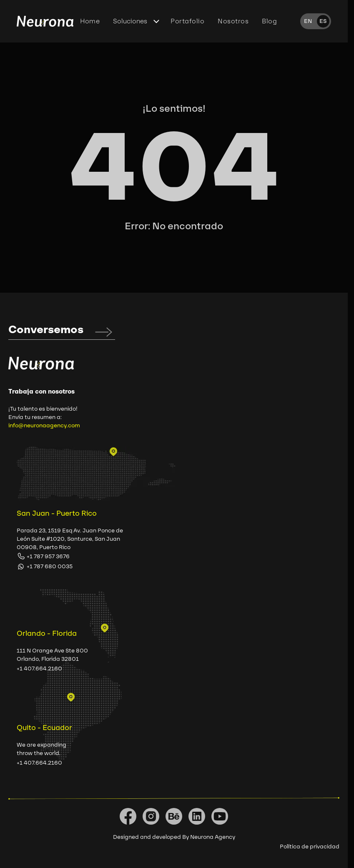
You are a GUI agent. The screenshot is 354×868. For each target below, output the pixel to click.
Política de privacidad (310, 847)
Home (90, 21)
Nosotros (233, 21)
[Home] (45, 21)
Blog (269, 21)
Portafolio (187, 21)
